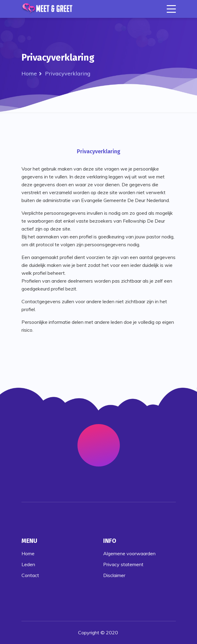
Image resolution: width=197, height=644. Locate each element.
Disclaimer (114, 575)
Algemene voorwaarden (129, 553)
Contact (30, 575)
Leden (28, 564)
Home (29, 73)
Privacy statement (123, 564)
